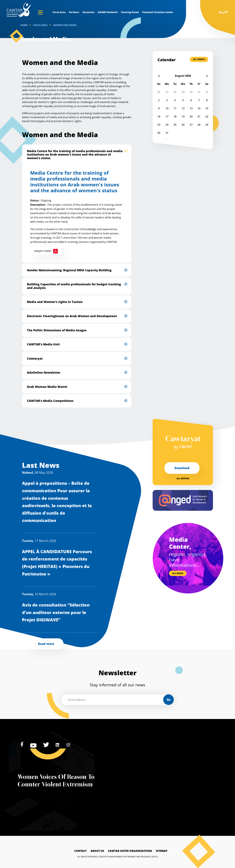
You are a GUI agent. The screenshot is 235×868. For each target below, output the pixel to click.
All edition (183, 478)
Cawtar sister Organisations (130, 851)
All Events (199, 59)
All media (178, 573)
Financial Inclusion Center (158, 12)
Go (169, 700)
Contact (80, 851)
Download (182, 468)
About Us (97, 851)
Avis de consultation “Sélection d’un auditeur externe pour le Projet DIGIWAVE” (56, 612)
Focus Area (59, 12)
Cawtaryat (183, 443)
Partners (74, 12)
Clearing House (130, 12)
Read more (46, 644)
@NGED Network (108, 12)
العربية (223, 12)
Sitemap (162, 851)
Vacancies (88, 12)
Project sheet (43, 251)
